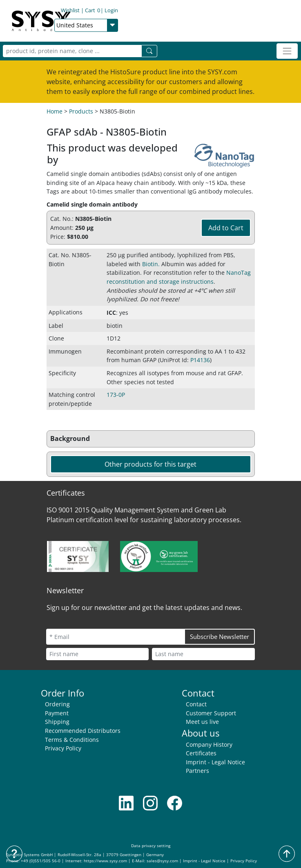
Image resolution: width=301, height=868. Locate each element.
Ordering (57, 704)
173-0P (116, 395)
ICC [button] (111, 313)
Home (55, 111)
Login (139, 11)
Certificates (201, 753)
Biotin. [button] (151, 264)
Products (81, 111)
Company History (209, 744)
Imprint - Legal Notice (215, 762)
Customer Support (211, 713)
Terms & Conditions (72, 740)
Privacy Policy (63, 748)
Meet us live (202, 722)
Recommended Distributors (83, 731)
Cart (120, 11)
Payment (57, 713)
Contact (196, 704)
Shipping (57, 722)
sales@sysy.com (162, 861)
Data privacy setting (151, 846)
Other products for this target (150, 464)
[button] (151, 439)
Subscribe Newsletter (220, 637)
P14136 (200, 360)
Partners (197, 771)
